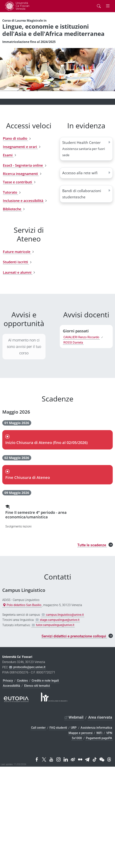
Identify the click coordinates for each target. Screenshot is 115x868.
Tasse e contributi (18, 182)
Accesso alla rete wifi (80, 173)
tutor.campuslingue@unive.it (55, 625)
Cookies (22, 681)
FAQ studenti (58, 728)
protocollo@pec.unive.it (29, 667)
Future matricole (17, 252)
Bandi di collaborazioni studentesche (82, 194)
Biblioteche (12, 209)
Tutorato (10, 192)
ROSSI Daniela (73, 343)
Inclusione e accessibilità (24, 201)
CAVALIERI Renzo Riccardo (81, 337)
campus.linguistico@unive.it (65, 615)
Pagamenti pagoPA (99, 738)
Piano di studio (16, 139)
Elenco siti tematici (37, 686)
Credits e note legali (45, 681)
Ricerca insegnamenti (21, 174)
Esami (8, 155)
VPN (109, 733)
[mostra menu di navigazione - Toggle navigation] (108, 6)
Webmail (76, 717)
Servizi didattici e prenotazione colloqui (74, 636)
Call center (38, 728)
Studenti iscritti (16, 262)
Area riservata (100, 717)
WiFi (99, 733)
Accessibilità (12, 686)
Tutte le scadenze (92, 545)
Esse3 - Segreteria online (23, 166)
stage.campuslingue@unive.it (60, 620)
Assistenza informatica (96, 728)
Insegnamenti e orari (20, 147)
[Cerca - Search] (99, 6)
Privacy (8, 681)
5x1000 (77, 738)
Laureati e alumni (18, 272)
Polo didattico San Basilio (22, 605)
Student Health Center (84, 149)
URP (74, 728)
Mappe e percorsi (81, 733)
